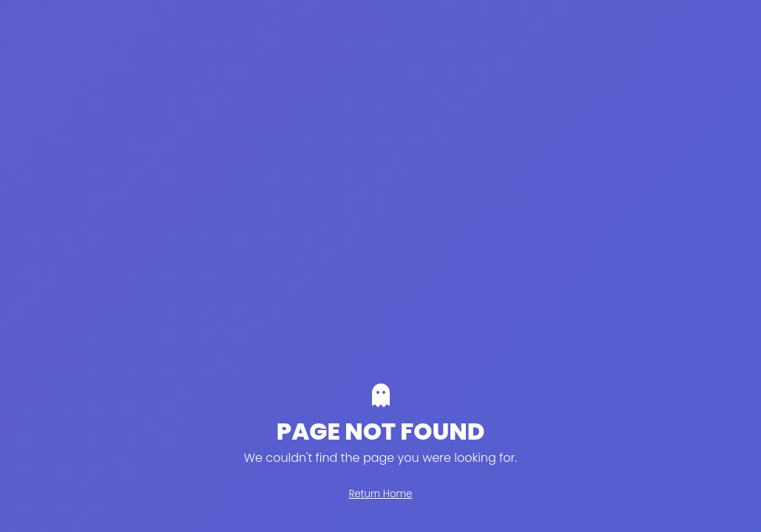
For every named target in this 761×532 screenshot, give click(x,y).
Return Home (381, 494)
